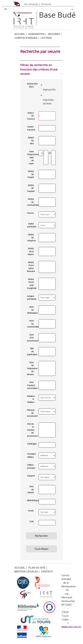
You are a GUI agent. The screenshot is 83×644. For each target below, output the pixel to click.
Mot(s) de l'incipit (31, 174)
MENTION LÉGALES (26, 572)
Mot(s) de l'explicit (31, 188)
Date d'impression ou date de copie (32, 157)
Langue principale (32, 298)
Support (31, 476)
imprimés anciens (48, 102)
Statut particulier (32, 225)
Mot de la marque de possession (32, 430)
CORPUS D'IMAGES (26, 38)
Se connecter (31, 4)
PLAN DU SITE (37, 568)
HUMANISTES (37, 34)
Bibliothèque (32, 500)
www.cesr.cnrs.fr (71, 627)
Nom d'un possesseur (32, 338)
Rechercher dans (32, 85)
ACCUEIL (20, 34)
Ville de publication (32, 351)
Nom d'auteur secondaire (32, 385)
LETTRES (46, 38)
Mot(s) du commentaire (32, 202)
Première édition (31, 455)
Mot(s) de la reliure (31, 251)
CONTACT (47, 572)
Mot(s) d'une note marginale (32, 284)
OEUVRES (54, 34)
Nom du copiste (30, 489)
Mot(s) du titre (31, 140)
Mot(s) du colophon (31, 238)
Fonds (31, 511)
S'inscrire (46, 4)
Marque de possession (32, 413)
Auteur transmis (31, 128)
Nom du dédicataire (32, 310)
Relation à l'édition (31, 399)
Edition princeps (31, 466)
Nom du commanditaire (32, 324)
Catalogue (32, 444)
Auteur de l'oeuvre (31, 116)
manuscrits (48, 90)
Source (30, 213)
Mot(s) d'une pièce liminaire (31, 267)
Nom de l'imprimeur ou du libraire (32, 368)
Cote (32, 521)
